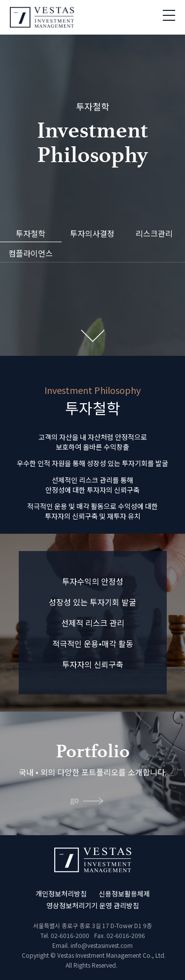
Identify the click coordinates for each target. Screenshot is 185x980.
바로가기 (92, 803)
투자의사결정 (92, 233)
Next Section (93, 336)
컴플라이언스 (31, 253)
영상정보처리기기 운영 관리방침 (93, 905)
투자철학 (31, 233)
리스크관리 (154, 233)
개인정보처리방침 (61, 894)
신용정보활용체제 (124, 894)
